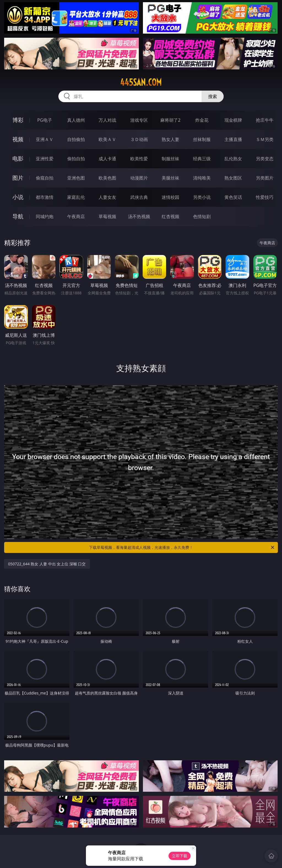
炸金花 (202, 120)
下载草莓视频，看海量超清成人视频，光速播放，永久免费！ (182, 547)
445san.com (141, 82)
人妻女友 (107, 197)
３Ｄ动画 (139, 139)
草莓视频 (107, 216)
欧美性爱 (139, 159)
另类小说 (202, 197)
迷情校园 (170, 197)
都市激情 (45, 197)
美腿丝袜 (170, 178)
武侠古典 (139, 197)
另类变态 (265, 159)
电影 (18, 158)
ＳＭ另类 (265, 139)
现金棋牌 (233, 120)
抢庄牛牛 (265, 120)
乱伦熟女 (233, 159)
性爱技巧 (265, 197)
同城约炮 (45, 216)
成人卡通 (107, 159)
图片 (18, 178)
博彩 (18, 120)
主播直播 (233, 139)
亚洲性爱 (45, 159)
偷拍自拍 (76, 159)
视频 (18, 139)
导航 (18, 216)
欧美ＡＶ (107, 139)
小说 (18, 197)
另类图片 (265, 178)
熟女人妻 (170, 139)
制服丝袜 (170, 159)
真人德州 (76, 120)
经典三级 (202, 159)
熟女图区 (233, 178)
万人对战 (107, 120)
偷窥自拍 (45, 178)
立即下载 (180, 856)
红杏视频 (170, 216)
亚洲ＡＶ (45, 139)
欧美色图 (107, 178)
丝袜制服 (202, 139)
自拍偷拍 (76, 139)
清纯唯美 (202, 178)
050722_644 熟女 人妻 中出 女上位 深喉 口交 (47, 564)
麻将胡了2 (170, 120)
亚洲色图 (76, 178)
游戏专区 (139, 120)
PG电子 (44, 120)
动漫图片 (139, 178)
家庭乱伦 (76, 197)
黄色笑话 (233, 197)
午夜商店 (76, 216)
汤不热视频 (139, 216)
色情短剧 (202, 216)
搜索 (213, 96)
